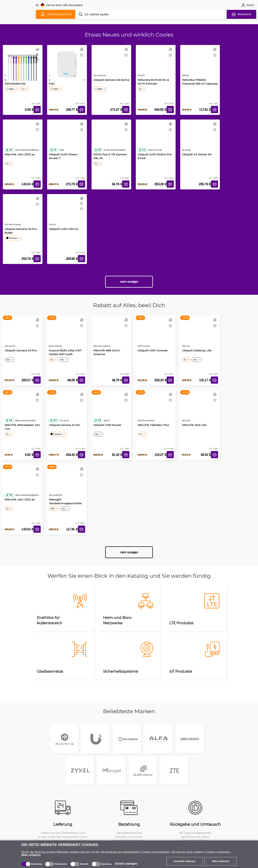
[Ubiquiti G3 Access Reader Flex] (67, 64)
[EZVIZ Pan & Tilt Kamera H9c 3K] (111, 139)
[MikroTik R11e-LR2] (200, 409)
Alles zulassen (221, 861)
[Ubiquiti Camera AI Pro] (67, 409)
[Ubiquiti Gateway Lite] (200, 335)
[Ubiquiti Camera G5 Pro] (23, 335)
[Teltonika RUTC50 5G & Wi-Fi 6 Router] (156, 64)
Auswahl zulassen (185, 861)
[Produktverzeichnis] (56, 14)
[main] (18, 14)
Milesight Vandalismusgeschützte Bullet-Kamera (65, 503)
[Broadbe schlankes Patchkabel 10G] (23, 64)
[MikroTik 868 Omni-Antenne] (111, 335)
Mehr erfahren (31, 855)
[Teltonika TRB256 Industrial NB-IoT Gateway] (200, 64)
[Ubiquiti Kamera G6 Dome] (111, 64)
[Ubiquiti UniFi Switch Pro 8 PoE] (156, 139)
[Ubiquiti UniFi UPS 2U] (67, 213)
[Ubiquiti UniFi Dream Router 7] (67, 139)
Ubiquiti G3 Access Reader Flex (67, 82)
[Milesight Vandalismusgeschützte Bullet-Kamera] (67, 484)
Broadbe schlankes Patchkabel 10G (18, 82)
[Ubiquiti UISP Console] (156, 335)
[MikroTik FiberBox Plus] (156, 409)
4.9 (9, 420)
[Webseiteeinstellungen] (59, 5)
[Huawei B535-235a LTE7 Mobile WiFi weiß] (67, 335)
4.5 (53, 150)
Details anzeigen (126, 864)
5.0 (9, 150)
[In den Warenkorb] (37, 109)
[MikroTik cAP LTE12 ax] (23, 139)
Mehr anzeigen (129, 282)
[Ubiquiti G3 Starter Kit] (200, 139)
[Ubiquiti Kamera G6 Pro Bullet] (23, 213)
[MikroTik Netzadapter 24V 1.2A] (23, 409)
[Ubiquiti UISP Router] (111, 409)
